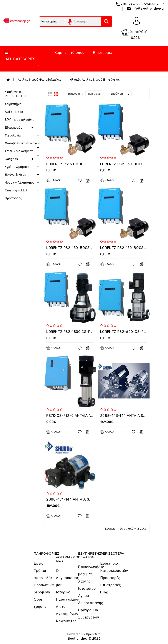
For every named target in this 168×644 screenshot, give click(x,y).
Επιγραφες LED (23, 191)
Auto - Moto (23, 112)
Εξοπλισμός (20, 128)
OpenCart (93, 634)
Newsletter (66, 621)
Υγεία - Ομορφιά (23, 167)
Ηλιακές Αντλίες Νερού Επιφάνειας (95, 80)
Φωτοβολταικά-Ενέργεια (23, 144)
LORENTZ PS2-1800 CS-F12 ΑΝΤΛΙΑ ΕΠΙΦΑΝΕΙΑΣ (89, 332)
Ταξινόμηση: (76, 94)
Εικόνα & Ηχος (23, 175)
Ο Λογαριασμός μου (67, 578)
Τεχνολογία (23, 136)
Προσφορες (13, 198)
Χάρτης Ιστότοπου (69, 53)
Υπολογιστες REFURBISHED (23, 95)
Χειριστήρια (23, 104)
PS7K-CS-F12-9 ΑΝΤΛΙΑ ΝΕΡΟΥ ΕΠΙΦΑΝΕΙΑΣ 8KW (90, 416)
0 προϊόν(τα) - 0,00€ (134, 34)
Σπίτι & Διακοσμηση (23, 152)
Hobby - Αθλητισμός (23, 183)
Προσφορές (110, 578)
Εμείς (39, 563)
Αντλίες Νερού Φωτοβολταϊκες (40, 80)
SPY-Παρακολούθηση (23, 121)
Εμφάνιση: (117, 94)
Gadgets (20, 159)
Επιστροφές (103, 53)
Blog (104, 592)
